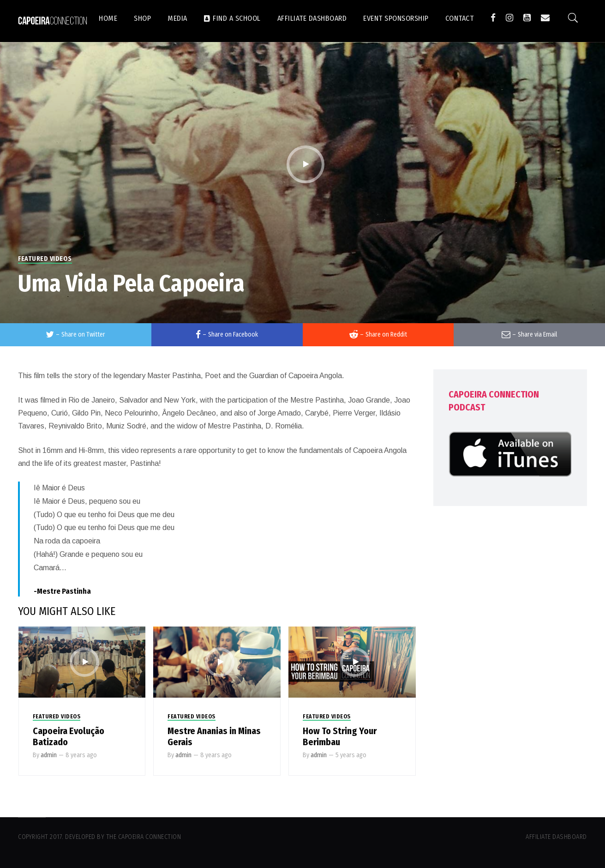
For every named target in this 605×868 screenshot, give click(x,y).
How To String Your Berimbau (340, 736)
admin (49, 755)
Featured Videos (45, 259)
